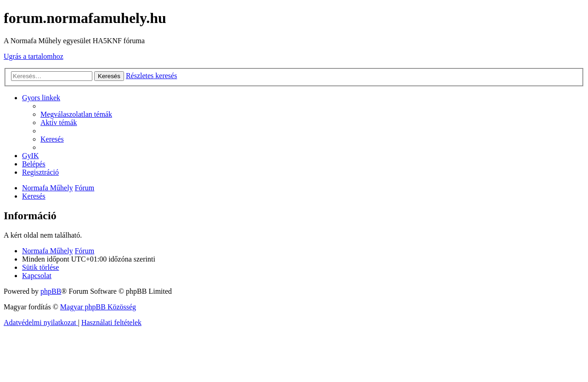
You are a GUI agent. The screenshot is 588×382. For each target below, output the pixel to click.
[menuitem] (76, 114)
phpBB (51, 291)
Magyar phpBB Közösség (98, 307)
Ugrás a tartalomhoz (34, 56)
